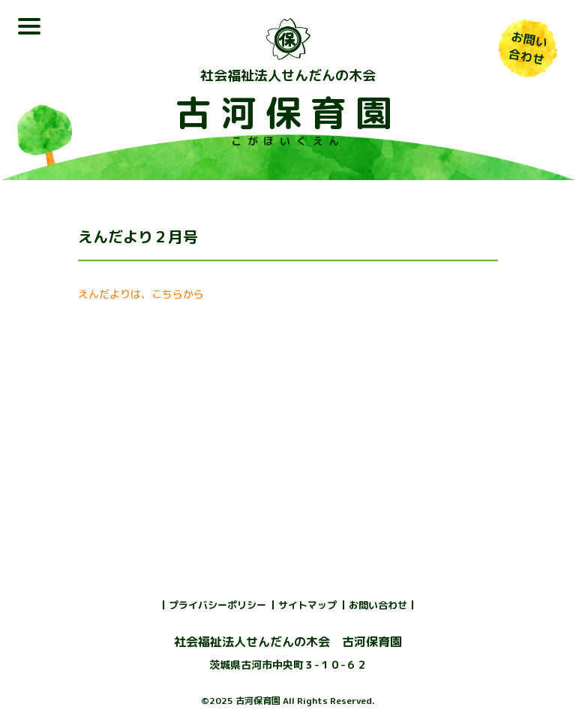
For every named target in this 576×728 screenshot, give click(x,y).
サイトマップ (307, 605)
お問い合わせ (378, 605)
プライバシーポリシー (217, 605)
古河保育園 (288, 113)
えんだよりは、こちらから (141, 294)
